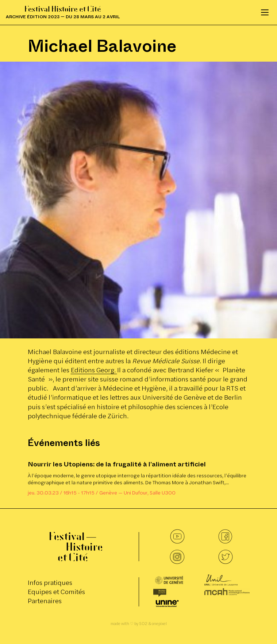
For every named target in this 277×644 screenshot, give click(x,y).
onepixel (159, 624)
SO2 (143, 624)
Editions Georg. (94, 370)
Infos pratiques (50, 583)
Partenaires (45, 601)
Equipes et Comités (56, 592)
